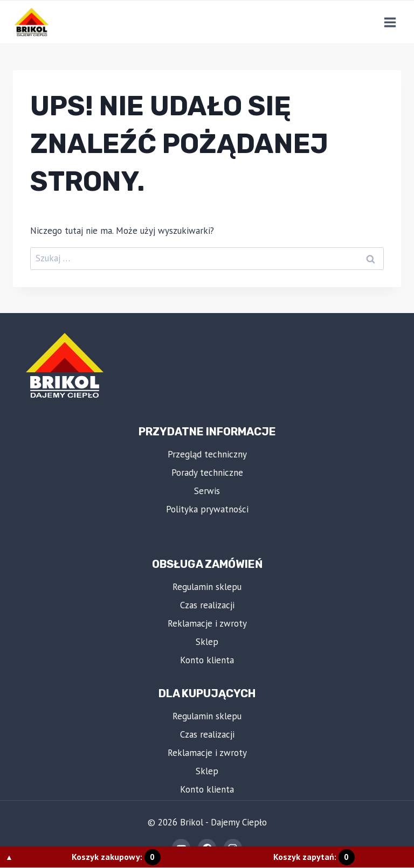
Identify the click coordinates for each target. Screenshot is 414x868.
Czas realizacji (207, 605)
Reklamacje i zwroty (207, 623)
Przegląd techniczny (207, 454)
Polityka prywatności (207, 509)
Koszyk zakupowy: (116, 857)
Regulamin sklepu (207, 587)
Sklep (207, 642)
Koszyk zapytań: (314, 857)
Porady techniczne (207, 473)
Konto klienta (207, 660)
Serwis (207, 491)
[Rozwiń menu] (390, 22)
